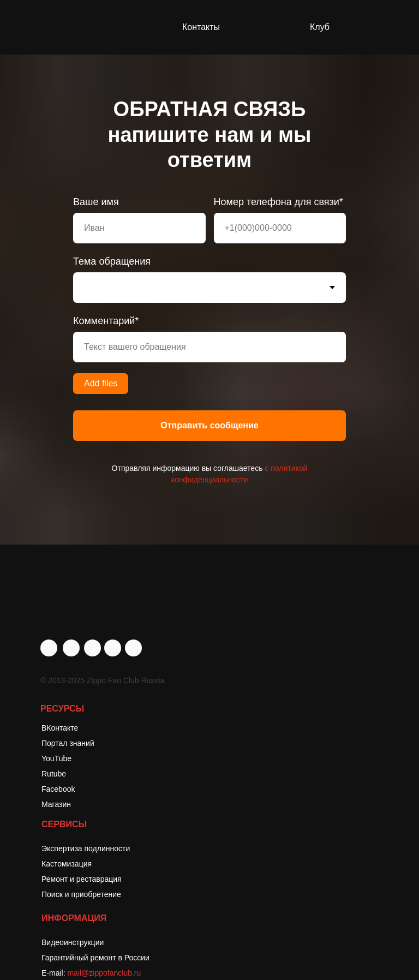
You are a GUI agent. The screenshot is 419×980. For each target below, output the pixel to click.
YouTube (56, 758)
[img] (133, 648)
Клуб (320, 27)
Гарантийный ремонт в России (95, 958)
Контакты (201, 27)
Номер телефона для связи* (279, 202)
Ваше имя (96, 202)
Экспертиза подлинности (86, 848)
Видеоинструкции (73, 942)
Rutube (54, 774)
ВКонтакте (60, 728)
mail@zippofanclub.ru (104, 973)
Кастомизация (67, 864)
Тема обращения (112, 261)
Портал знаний (68, 743)
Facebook (58, 789)
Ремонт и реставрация (82, 879)
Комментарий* (106, 321)
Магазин (56, 804)
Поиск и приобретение (81, 894)
